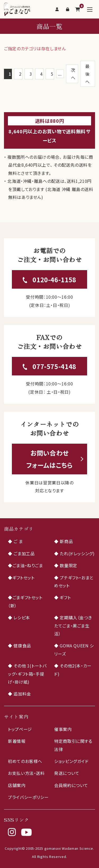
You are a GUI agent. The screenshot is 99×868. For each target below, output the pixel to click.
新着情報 (17, 741)
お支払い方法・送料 (26, 773)
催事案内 (63, 729)
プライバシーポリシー (28, 797)
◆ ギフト (62, 597)
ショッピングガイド (71, 761)
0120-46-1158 (54, 280)
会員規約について (71, 785)
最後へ (88, 74)
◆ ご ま (15, 541)
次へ (73, 74)
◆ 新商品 (63, 541)
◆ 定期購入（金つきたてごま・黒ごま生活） (73, 626)
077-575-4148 (54, 366)
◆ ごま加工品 (21, 553)
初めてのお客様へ (25, 761)
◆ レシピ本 (19, 617)
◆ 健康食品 (20, 646)
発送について (67, 773)
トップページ (20, 729)
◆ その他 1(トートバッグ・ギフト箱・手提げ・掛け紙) (27, 674)
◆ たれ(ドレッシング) (74, 553)
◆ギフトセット (21, 578)
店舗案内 (17, 785)
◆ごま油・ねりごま (25, 565)
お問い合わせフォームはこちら (49, 459)
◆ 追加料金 (20, 694)
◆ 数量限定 (66, 565)
